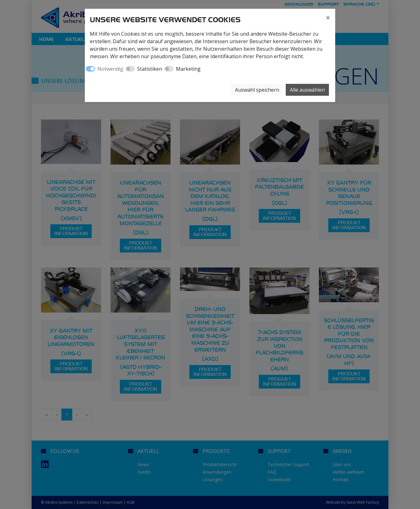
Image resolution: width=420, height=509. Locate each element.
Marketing (188, 69)
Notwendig (110, 69)
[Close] (328, 18)
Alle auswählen (307, 90)
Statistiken (150, 69)
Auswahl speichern (257, 90)
